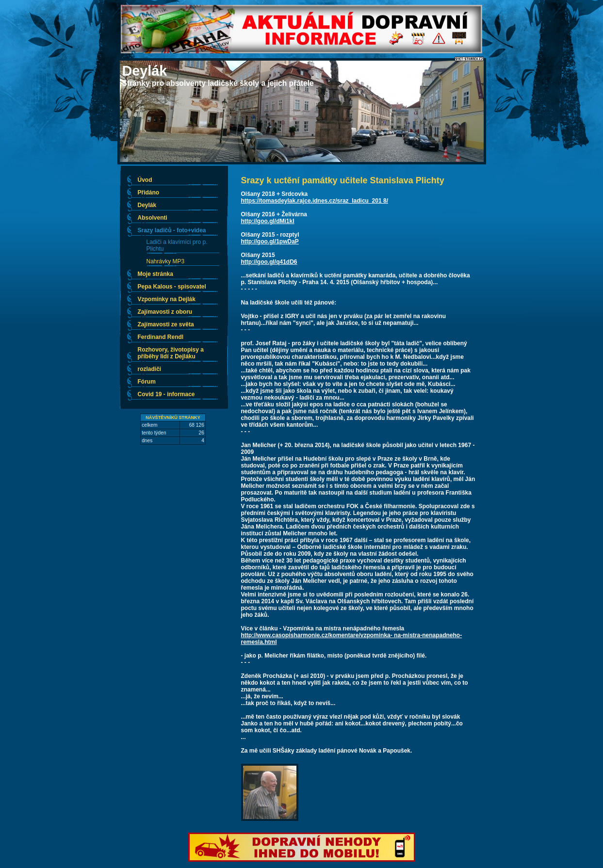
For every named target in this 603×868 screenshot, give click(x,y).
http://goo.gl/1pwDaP (270, 241)
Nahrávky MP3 (166, 261)
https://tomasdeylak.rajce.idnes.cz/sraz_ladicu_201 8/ (315, 201)
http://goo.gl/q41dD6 (269, 262)
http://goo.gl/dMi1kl (268, 221)
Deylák (145, 71)
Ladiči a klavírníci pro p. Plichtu (177, 245)
